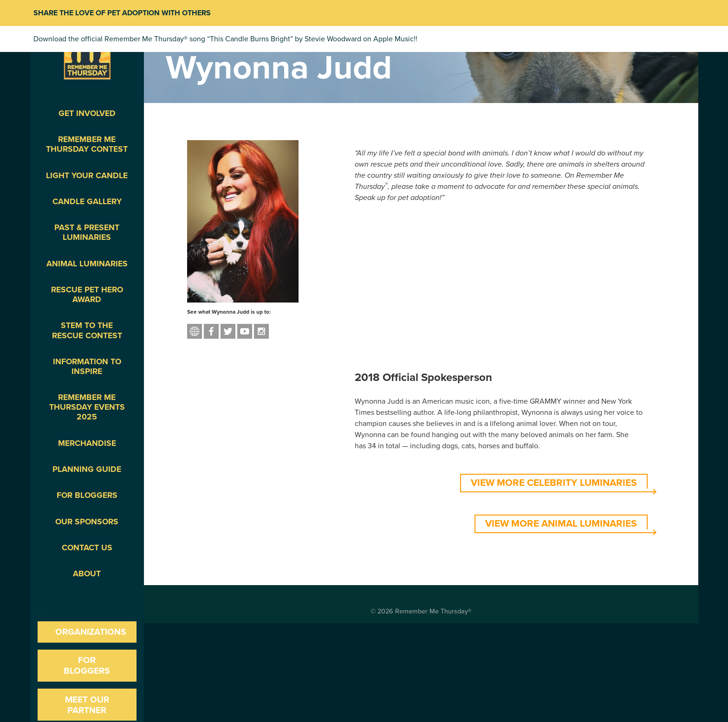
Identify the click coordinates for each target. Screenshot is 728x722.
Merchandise (87, 443)
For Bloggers (87, 495)
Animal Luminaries (87, 264)
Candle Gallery (87, 202)
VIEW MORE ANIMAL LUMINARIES (561, 524)
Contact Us (87, 548)
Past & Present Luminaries (87, 232)
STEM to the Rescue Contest (87, 330)
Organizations (91, 632)
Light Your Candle (87, 176)
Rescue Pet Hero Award (87, 295)
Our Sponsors (87, 522)
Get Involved (87, 113)
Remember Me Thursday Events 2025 (87, 407)
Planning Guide (87, 469)
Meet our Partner (87, 705)
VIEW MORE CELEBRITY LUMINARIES (554, 483)
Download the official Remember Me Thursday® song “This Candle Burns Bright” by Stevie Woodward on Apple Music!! (225, 39)
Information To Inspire (87, 367)
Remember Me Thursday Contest (87, 144)
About (87, 574)
